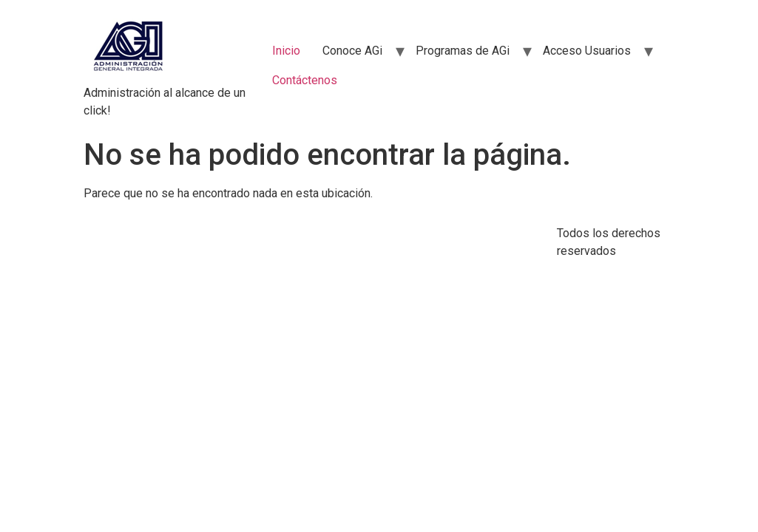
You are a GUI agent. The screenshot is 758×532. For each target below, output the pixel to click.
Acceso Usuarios (587, 51)
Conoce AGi (352, 51)
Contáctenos (305, 80)
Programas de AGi (463, 51)
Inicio (286, 51)
